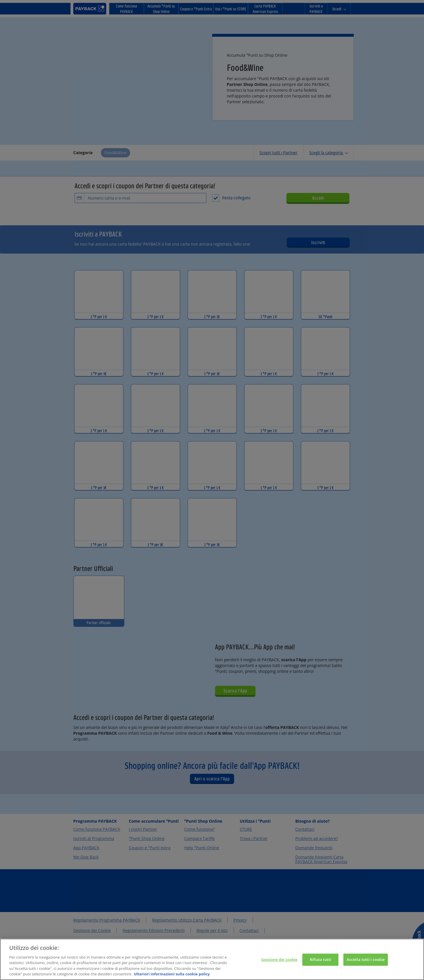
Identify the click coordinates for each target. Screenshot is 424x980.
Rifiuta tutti (321, 963)
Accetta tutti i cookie (366, 963)
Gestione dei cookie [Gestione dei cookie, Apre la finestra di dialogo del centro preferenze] (279, 963)
